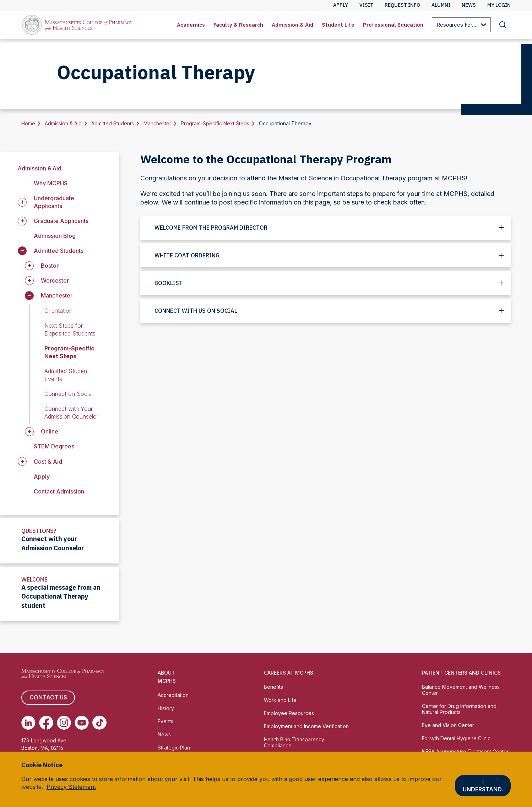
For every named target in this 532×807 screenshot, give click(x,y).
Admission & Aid (292, 25)
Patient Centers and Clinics (461, 673)
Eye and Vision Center (448, 725)
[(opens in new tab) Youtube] (82, 723)
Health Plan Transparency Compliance (294, 742)
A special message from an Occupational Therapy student (61, 597)
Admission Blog (55, 236)
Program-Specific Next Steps (215, 123)
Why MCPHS (51, 183)
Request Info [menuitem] (402, 5)
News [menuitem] (469, 5)
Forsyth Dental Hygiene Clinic (456, 738)
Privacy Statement (71, 787)
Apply (42, 476)
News (164, 734)
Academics (191, 25)
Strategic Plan (174, 748)
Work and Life (280, 700)
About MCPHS (167, 677)
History (166, 708)
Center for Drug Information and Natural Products (459, 709)
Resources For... (461, 25)
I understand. (483, 786)
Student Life (338, 25)
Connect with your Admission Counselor (53, 543)
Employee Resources (289, 713)
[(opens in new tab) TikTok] (99, 723)
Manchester (157, 123)
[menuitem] (191, 25)
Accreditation (173, 695)
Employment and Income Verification (306, 726)
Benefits (273, 687)
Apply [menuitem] (341, 5)
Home (28, 123)
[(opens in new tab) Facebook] (46, 723)
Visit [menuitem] (366, 5)
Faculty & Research (238, 25)
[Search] (503, 25)
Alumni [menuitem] (441, 5)
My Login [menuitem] (499, 5)
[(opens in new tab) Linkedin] (28, 723)
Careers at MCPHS (289, 673)
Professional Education (393, 25)
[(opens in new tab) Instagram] (64, 723)
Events (165, 721)
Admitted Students (113, 123)
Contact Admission (59, 491)
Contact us (48, 698)
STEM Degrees (54, 446)
